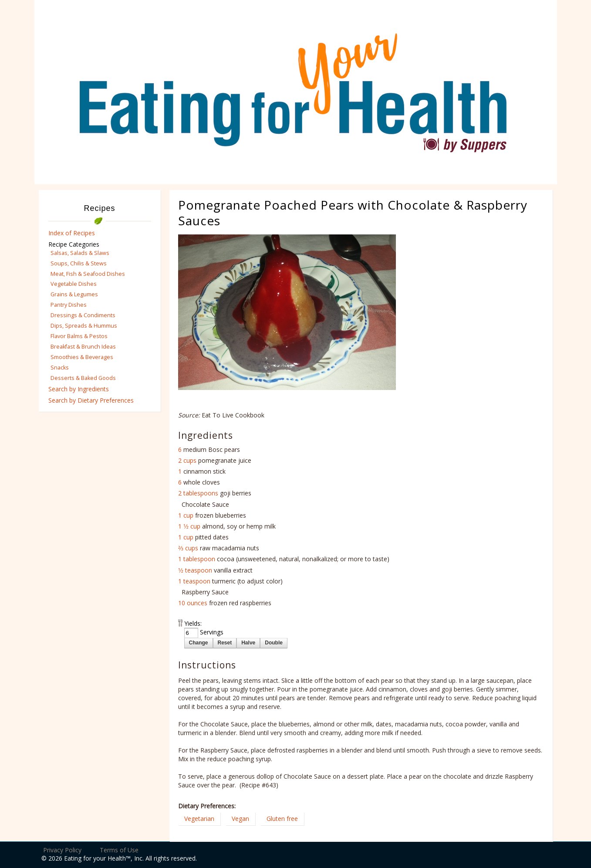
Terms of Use (119, 850)
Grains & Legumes (74, 294)
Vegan (240, 819)
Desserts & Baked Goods (83, 378)
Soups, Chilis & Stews (79, 263)
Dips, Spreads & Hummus (84, 326)
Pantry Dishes (69, 305)
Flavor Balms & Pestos (79, 336)
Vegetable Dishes (74, 284)
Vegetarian (199, 819)
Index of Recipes (72, 233)
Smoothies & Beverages (82, 357)
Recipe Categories (74, 244)
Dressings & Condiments (83, 315)
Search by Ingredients (79, 389)
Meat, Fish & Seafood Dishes (88, 274)
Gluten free (282, 819)
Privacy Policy (62, 850)
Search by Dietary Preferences (91, 400)
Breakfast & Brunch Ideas (83, 347)
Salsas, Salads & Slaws (80, 253)
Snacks (60, 368)
